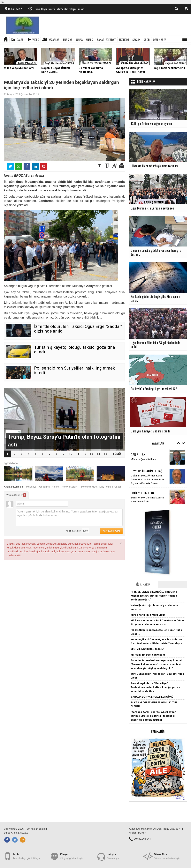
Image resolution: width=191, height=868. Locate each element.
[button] (158, 768)
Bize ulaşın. (113, 856)
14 (98, 454)
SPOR (147, 40)
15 (105, 454)
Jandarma (44, 487)
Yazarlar (54, 40)
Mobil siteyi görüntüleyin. (27, 856)
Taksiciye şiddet (88, 487)
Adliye (55, 487)
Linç (102, 487)
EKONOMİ (124, 40)
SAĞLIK (136, 40)
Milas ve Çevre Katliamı (144, 459)
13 (91, 454)
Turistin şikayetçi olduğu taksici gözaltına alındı (75, 350)
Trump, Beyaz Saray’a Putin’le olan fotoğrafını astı (59, 9)
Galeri (20, 40)
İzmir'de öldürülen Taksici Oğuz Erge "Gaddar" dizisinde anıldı (78, 329)
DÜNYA (79, 40)
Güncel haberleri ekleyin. (167, 856)
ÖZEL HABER (160, 40)
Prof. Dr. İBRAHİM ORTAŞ (147, 471)
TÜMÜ (117, 454)
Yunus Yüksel (113, 487)
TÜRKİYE (67, 40)
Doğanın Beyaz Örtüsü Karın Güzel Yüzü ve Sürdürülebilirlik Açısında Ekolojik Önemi (148, 479)
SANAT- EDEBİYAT (106, 40)
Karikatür (158, 732)
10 (71, 454)
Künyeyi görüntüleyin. (72, 856)
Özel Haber (143, 585)
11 (78, 454)
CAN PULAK (138, 454)
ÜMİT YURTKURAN (142, 493)
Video (36, 40)
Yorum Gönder (16, 495)
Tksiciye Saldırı (69, 487)
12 (85, 454)
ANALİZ (90, 40)
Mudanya (31, 487)
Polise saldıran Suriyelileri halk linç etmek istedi (75, 370)
